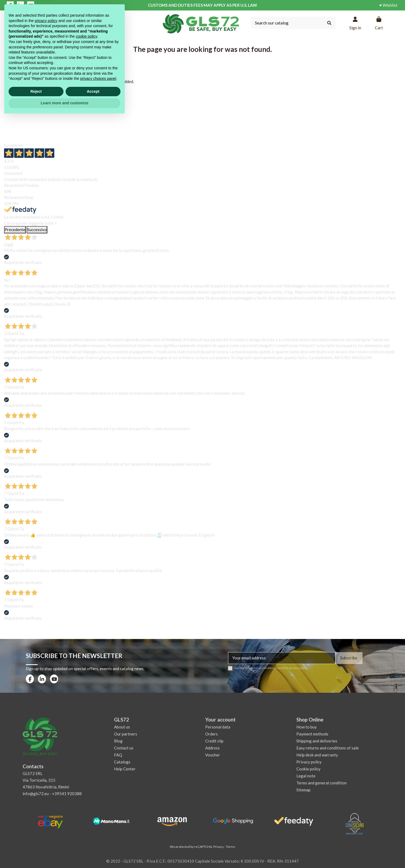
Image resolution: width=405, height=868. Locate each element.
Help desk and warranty (317, 755)
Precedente (15, 230)
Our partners (126, 734)
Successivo (37, 230)
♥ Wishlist (388, 5)
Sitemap (303, 790)
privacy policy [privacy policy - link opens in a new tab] (46, 771)
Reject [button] (36, 842)
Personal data (218, 727)
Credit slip (214, 741)
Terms (231, 847)
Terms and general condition (321, 783)
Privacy (219, 847)
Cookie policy (308, 769)
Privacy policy (309, 762)
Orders (212, 734)
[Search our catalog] (329, 23)
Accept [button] (93, 842)
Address (212, 748)
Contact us (124, 748)
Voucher (213, 755)
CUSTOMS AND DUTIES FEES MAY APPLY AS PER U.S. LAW (202, 5)
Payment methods (312, 734)
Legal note (306, 776)
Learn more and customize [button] (64, 853)
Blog (118, 741)
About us (122, 727)
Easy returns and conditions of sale (328, 748)
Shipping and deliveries (317, 741)
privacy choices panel (98, 829)
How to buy (307, 727)
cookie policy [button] (86, 787)
